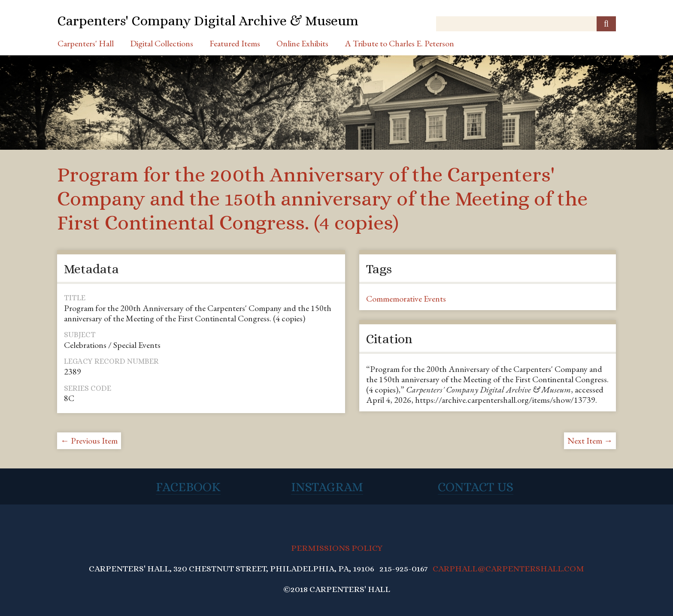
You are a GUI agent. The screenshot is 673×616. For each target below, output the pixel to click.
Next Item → (590, 441)
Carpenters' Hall (86, 43)
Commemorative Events (406, 299)
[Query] (526, 24)
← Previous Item (89, 441)
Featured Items (235, 43)
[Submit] (606, 24)
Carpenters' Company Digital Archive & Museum (208, 21)
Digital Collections (162, 43)
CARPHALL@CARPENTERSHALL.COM (508, 569)
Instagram (327, 487)
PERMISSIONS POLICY (337, 548)
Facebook (188, 487)
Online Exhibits (302, 43)
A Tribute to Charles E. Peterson (399, 43)
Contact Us (476, 487)
